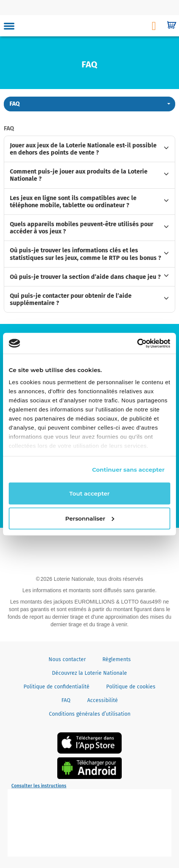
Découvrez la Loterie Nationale (89, 673)
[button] (89, 104)
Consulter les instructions (39, 786)
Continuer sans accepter (128, 469)
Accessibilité (103, 700)
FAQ (66, 700)
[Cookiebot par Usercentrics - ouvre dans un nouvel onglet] (137, 343)
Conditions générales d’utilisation (90, 714)
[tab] (89, 149)
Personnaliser (90, 518)
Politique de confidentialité (57, 687)
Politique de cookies (131, 687)
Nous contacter (67, 659)
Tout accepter (89, 493)
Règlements (117, 659)
